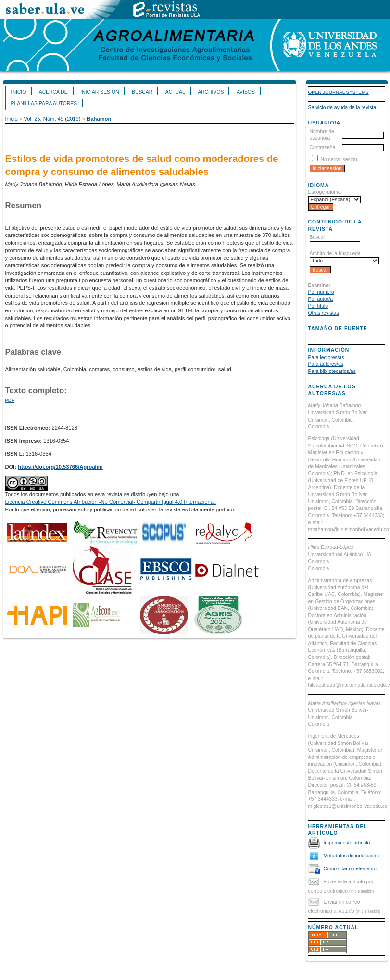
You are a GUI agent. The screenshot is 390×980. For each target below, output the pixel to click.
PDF (10, 400)
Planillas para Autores (44, 104)
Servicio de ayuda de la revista (342, 107)
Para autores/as (326, 364)
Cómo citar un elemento (350, 869)
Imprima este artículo (346, 843)
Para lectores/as (326, 357)
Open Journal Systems (339, 92)
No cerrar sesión (339, 159)
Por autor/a (321, 299)
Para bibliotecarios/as (332, 371)
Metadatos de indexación (351, 856)
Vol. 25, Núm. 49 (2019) (52, 119)
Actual (175, 92)
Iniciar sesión (100, 92)
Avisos (246, 92)
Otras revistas (324, 313)
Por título (318, 306)
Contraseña (323, 147)
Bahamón (99, 119)
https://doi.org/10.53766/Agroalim (60, 467)
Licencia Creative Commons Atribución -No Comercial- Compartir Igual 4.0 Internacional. (111, 502)
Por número (321, 292)
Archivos (211, 92)
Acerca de (53, 92)
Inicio (19, 92)
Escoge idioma (325, 192)
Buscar (142, 92)
